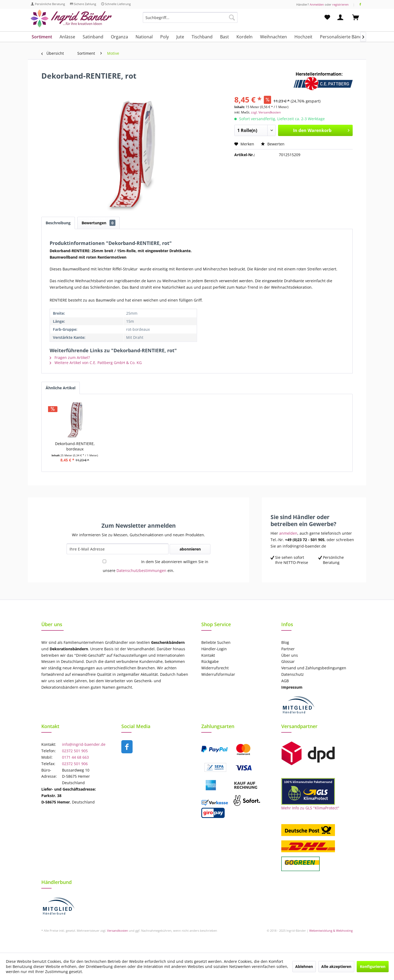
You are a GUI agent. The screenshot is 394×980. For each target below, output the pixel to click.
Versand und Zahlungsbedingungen (314, 668)
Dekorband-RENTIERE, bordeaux (75, 446)
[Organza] (119, 37)
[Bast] (225, 37)
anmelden (288, 533)
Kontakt (208, 655)
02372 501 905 (75, 751)
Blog (285, 642)
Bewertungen (99, 223)
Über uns (290, 655)
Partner (288, 649)
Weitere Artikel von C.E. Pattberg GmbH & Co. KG (96, 363)
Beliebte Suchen (216, 642)
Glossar (288, 661)
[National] (144, 37)
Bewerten (273, 144)
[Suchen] (232, 17)
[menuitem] (190, 20)
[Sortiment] (42, 37)
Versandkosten (118, 931)
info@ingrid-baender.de (84, 744)
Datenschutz (293, 674)
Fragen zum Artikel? (70, 357)
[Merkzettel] (327, 17)
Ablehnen (304, 966)
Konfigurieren (373, 966)
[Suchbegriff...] (190, 17)
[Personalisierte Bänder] (343, 37)
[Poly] (165, 37)
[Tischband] (202, 37)
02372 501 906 (75, 764)
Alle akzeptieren (336, 966)
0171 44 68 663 (75, 757)
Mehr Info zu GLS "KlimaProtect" (310, 808)
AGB (285, 681)
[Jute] (180, 37)
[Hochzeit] (303, 37)
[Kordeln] (245, 37)
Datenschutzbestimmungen (141, 570)
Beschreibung (58, 223)
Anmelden (317, 4)
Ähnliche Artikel (61, 388)
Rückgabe (210, 661)
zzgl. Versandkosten (266, 112)
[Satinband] (93, 37)
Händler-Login (214, 649)
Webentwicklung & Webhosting (331, 931)
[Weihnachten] (273, 37)
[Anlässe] (67, 37)
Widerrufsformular (218, 674)
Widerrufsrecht (215, 668)
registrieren (340, 4)
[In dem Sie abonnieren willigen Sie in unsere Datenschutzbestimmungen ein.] (104, 561)
